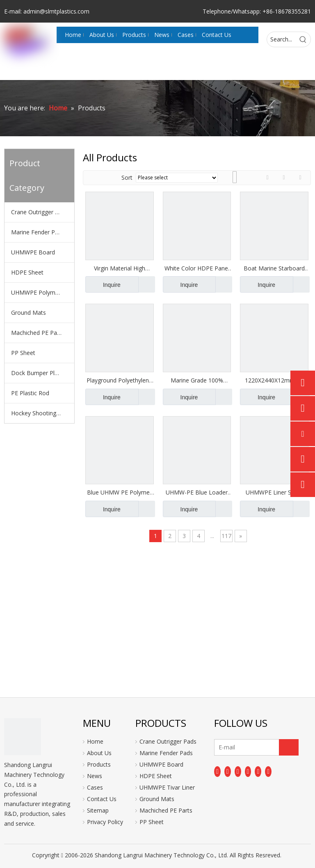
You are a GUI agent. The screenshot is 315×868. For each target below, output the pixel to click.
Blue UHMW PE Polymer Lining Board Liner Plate (119, 492)
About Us (99, 753)
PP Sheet (23, 353)
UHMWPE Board (33, 252)
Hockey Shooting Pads (41, 413)
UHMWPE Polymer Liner (43, 292)
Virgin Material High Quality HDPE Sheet (119, 268)
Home (95, 741)
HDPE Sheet (27, 272)
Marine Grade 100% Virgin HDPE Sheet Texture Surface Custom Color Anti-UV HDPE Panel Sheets (197, 380)
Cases (95, 787)
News (95, 776)
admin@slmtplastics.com (56, 11)
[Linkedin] (228, 772)
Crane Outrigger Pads (40, 212)
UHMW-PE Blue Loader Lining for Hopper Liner (197, 492)
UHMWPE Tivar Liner (167, 787)
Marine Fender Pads (38, 232)
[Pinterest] (268, 772)
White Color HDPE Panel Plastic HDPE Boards (197, 268)
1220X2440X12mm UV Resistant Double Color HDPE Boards (274, 380)
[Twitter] (238, 772)
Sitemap (98, 810)
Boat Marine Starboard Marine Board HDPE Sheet (274, 268)
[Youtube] (248, 772)
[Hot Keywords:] (303, 39)
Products (99, 764)
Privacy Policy (105, 822)
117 (226, 536)
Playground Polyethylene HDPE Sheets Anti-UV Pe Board (119, 380)
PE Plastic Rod (30, 393)
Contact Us (102, 799)
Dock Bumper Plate (37, 373)
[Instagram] (258, 772)
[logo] (23, 737)
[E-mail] (247, 747)
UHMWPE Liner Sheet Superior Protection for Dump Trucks (274, 492)
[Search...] (281, 39)
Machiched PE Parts (38, 333)
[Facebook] (217, 772)
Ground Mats (29, 313)
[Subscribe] (289, 747)
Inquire (103, 284)
